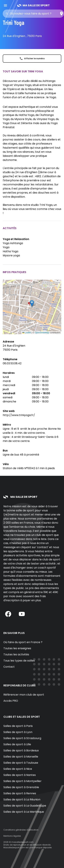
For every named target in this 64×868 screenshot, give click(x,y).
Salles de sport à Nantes (20, 775)
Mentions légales (12, 836)
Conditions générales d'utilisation (21, 830)
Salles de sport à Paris (18, 726)
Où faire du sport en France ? (23, 642)
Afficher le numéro (32, 59)
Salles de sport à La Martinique (24, 812)
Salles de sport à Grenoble (21, 787)
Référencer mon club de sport (24, 695)
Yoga (6, 247)
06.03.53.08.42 (12, 363)
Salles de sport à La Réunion (22, 799)
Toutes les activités (16, 654)
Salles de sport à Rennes (20, 793)
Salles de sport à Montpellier (22, 781)
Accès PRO (11, 701)
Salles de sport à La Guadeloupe (25, 806)
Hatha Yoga (10, 251)
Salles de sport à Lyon (18, 732)
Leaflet (27, 333)
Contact (9, 667)
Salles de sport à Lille (17, 744)
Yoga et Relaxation (16, 239)
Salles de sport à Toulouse (21, 763)
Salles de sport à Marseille (21, 757)
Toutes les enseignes (17, 648)
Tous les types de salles (19, 661)
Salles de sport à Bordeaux (21, 750)
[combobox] (34, 14)
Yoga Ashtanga (13, 243)
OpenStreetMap (42, 333)
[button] (32, 303)
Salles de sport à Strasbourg (22, 738)
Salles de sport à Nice (18, 769)
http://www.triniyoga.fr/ (19, 415)
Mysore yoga (11, 255)
